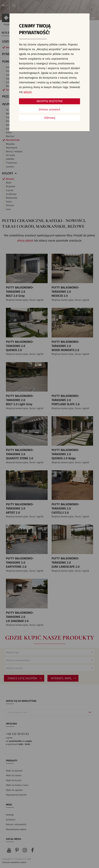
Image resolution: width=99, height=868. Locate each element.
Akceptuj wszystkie (50, 101)
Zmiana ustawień (49, 110)
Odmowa (50, 118)
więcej (28, 92)
